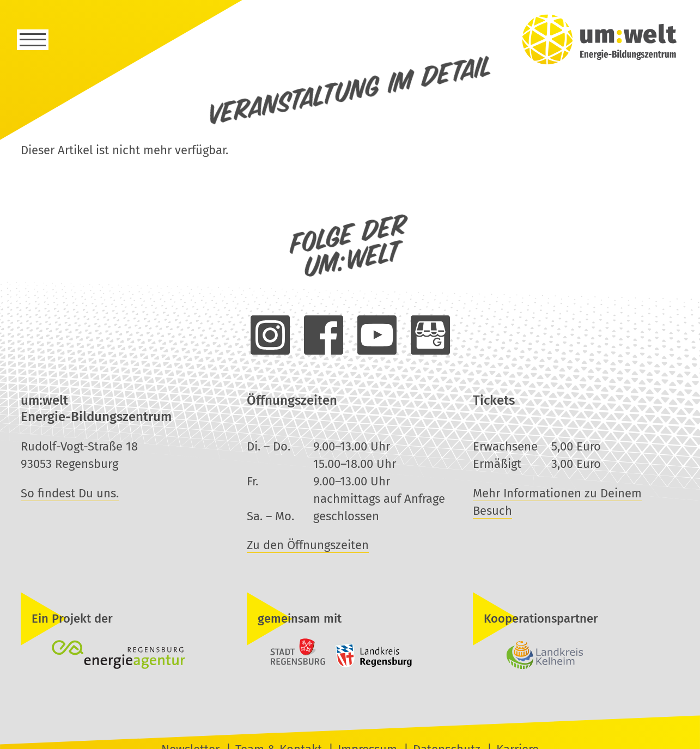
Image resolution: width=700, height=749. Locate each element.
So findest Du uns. (70, 493)
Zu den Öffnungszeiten (308, 545)
